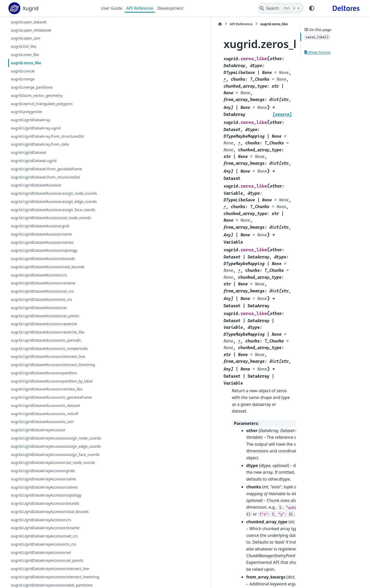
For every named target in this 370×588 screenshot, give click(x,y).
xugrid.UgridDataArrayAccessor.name (43, 546)
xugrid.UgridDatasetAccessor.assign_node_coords (50, 196)
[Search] (281, 8)
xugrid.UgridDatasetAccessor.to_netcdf (44, 456)
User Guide (112, 8)
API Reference (140, 8)
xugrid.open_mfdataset (31, 30)
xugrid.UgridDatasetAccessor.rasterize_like (48, 356)
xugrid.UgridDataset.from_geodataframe (46, 169)
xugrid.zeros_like (26, 63)
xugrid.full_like (24, 46)
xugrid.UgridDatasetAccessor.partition (44, 403)
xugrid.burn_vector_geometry (37, 95)
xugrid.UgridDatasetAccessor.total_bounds (48, 291)
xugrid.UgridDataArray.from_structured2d (47, 136)
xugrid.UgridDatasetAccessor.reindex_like (47, 426)
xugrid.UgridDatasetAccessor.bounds (43, 283)
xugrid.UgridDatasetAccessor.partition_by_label (50, 414)
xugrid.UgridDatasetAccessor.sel (39, 332)
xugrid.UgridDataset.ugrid (34, 161)
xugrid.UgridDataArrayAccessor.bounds (45, 571)
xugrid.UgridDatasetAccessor (36, 185)
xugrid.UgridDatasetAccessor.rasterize (44, 348)
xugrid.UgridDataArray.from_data (40, 144)
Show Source (317, 52)
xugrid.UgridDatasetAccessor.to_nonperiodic (49, 373)
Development (170, 8)
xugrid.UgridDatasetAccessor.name (41, 259)
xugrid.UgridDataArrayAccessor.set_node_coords (50, 527)
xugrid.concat (23, 71)
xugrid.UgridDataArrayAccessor (38, 473)
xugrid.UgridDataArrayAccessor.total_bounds (50, 579)
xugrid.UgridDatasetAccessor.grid (40, 250)
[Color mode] (312, 8)
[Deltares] (346, 8)
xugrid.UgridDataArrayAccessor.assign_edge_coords (50, 498)
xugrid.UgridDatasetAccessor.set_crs (42, 316)
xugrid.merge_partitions (32, 87)
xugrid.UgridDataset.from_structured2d (45, 177)
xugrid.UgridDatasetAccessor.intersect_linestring (51, 392)
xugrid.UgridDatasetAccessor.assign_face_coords (50, 225)
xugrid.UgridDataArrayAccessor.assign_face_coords (50, 512)
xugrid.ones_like (25, 55)
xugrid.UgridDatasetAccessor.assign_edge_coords (50, 211)
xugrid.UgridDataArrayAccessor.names (44, 554)
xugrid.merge (23, 79)
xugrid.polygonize (26, 112)
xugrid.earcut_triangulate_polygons (42, 104)
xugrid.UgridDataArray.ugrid (36, 128)
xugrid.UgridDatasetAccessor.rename (43, 308)
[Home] (103, 24)
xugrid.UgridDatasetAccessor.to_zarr (42, 465)
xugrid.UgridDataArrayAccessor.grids (43, 538)
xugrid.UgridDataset (28, 152)
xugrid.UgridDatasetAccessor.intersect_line (48, 381)
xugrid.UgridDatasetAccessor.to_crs (41, 324)
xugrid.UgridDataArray (30, 120)
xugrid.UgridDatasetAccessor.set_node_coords (50, 239)
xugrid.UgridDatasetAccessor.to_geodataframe (50, 437)
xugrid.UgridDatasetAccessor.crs (39, 299)
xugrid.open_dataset (29, 22)
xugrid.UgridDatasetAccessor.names (42, 267)
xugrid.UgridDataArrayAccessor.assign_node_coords (50, 484)
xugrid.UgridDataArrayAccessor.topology (46, 562)
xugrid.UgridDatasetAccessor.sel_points (45, 340)
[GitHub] (322, 8)
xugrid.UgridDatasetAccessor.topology (44, 275)
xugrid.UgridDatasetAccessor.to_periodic (46, 365)
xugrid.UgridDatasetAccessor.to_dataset (45, 448)
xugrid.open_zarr (26, 38)
